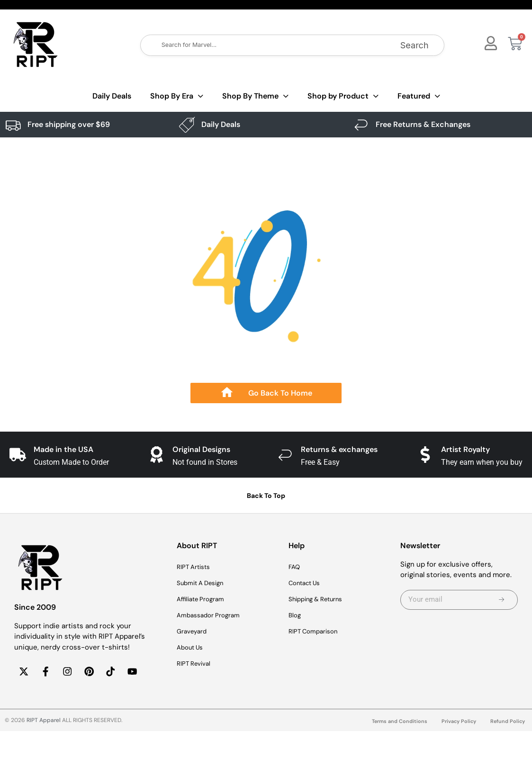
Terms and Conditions (392, 749)
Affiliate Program (204, 599)
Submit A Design (204, 583)
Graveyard (194, 632)
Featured (419, 96)
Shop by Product (343, 96)
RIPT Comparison (317, 632)
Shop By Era (177, 96)
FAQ (295, 567)
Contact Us (307, 583)
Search (415, 45)
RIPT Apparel (44, 748)
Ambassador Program (212, 615)
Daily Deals (112, 96)
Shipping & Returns (321, 599)
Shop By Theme (255, 96)
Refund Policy (507, 749)
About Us (192, 648)
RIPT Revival (196, 664)
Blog (295, 615)
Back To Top (266, 496)
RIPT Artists (196, 567)
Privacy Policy (455, 749)
